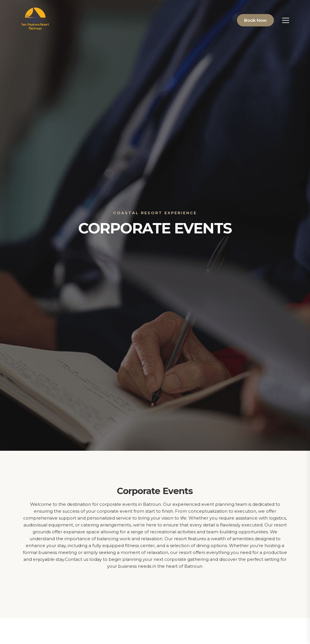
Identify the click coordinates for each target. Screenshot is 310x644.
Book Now (255, 20)
